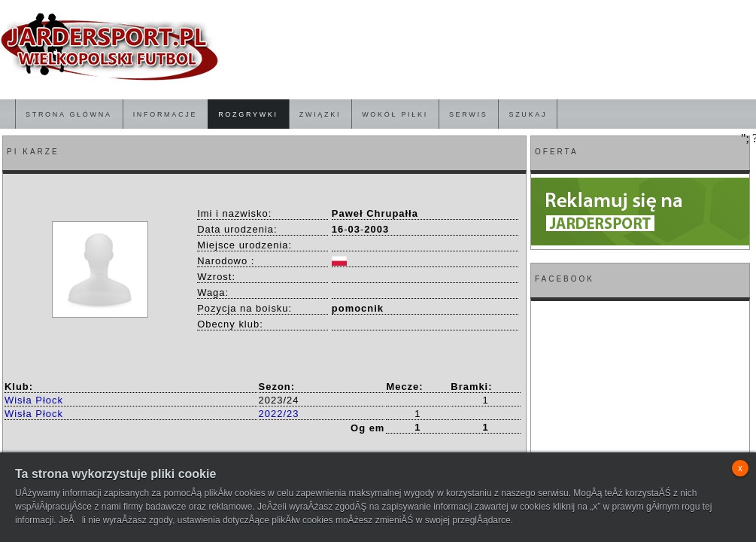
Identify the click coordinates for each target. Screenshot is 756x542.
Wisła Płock (34, 400)
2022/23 (279, 414)
